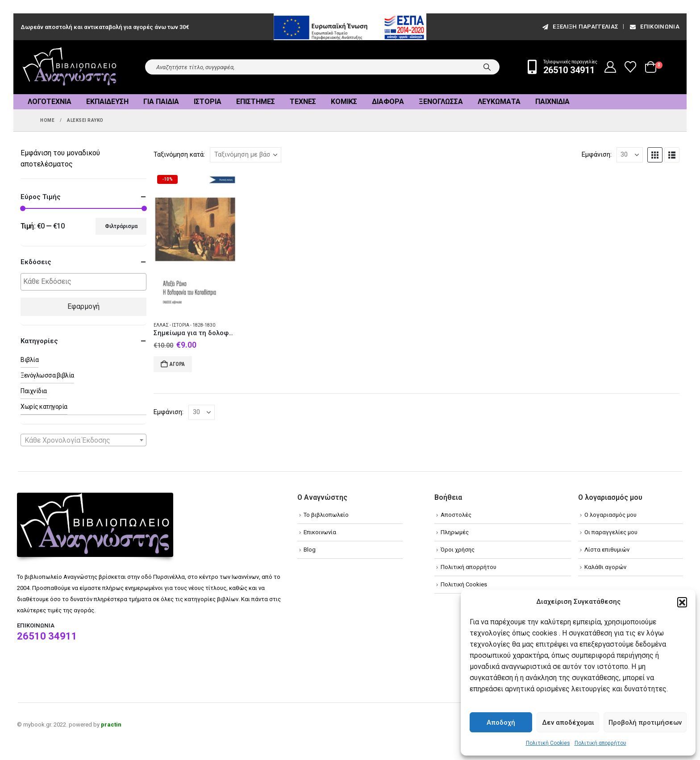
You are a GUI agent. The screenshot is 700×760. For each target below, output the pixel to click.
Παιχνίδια (552, 102)
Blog (310, 550)
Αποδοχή (501, 723)
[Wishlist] (631, 67)
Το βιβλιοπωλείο (326, 515)
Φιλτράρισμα (121, 226)
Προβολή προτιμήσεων (645, 723)
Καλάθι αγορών (605, 567)
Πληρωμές (455, 532)
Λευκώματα (499, 102)
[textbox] (86, 282)
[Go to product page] (194, 243)
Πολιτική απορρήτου (600, 743)
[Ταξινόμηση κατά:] (246, 155)
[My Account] (610, 67)
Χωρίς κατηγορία (44, 407)
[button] (682, 602)
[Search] (487, 67)
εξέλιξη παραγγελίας (580, 27)
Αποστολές (456, 515)
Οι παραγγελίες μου (611, 532)
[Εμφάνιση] (630, 155)
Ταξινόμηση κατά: (179, 154)
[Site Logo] (70, 67)
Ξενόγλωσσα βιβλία (47, 375)
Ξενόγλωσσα (441, 102)
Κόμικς (344, 102)
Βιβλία (29, 360)
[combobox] (83, 440)
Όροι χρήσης (458, 550)
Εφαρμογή (83, 306)
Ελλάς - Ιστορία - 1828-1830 (184, 325)
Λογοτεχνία (50, 102)
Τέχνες (303, 102)
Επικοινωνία (654, 27)
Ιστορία (208, 102)
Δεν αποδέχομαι (568, 723)
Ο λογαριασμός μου (610, 515)
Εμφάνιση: (597, 154)
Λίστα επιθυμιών (607, 550)
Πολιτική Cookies (548, 743)
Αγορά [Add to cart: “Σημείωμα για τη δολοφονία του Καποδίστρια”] (177, 364)
